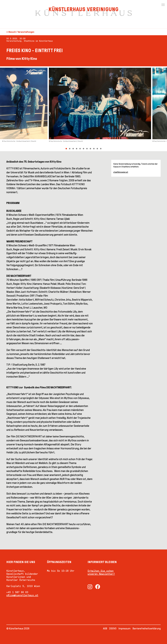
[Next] (125, 109)
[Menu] (163, 5)
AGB (105, 628)
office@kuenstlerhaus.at (22, 595)
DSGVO (113, 628)
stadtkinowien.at (121, 172)
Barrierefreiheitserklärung (147, 628)
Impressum (125, 628)
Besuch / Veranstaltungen (21, 32)
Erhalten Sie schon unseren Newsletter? (101, 572)
